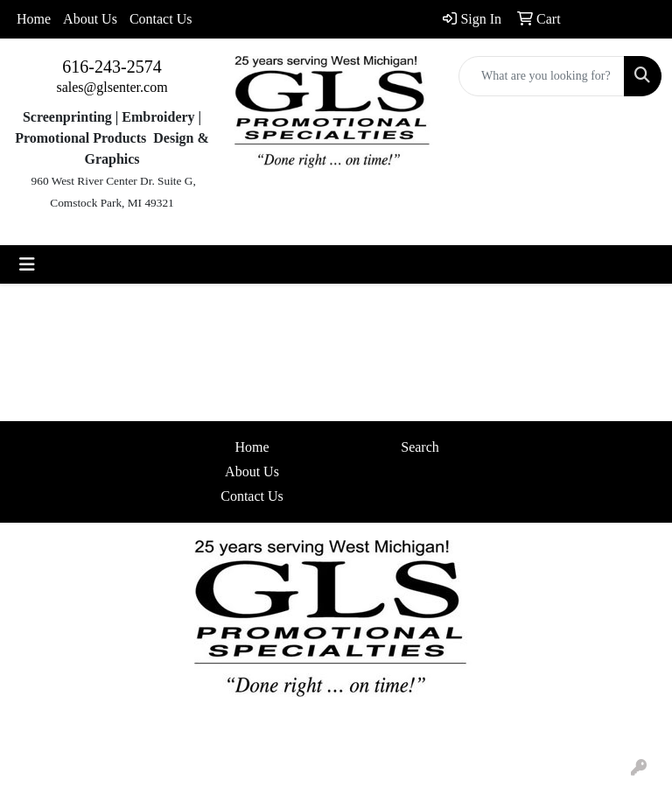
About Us (90, 19)
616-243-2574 (112, 67)
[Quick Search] (542, 76)
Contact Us (161, 19)
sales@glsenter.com (112, 87)
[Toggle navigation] (27, 264)
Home (34, 19)
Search (420, 447)
